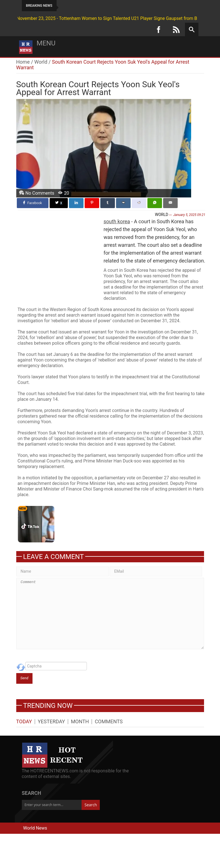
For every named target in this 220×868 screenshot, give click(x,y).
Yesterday (51, 722)
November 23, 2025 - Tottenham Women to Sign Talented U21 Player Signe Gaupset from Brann (96, 18)
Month (80, 722)
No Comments (40, 193)
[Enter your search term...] (52, 805)
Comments (109, 722)
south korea (117, 221)
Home (23, 62)
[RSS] (176, 29)
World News (35, 828)
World (41, 62)
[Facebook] (159, 29)
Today (24, 722)
